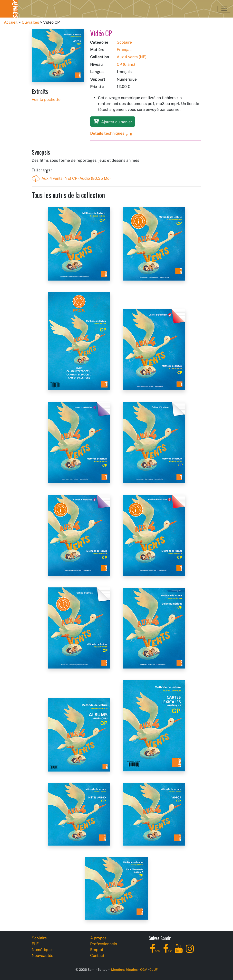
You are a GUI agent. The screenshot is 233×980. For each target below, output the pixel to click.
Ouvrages (30, 22)
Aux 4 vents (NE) (132, 57)
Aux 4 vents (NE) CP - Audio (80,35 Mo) (71, 179)
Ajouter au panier (113, 121)
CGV (144, 970)
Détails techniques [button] (107, 133)
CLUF (154, 970)
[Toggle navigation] (224, 9)
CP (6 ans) (126, 64)
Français (125, 50)
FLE (35, 944)
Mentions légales (124, 970)
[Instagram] (190, 951)
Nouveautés (42, 956)
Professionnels (104, 944)
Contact (97, 956)
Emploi (97, 950)
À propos (98, 938)
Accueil (11, 22)
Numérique (42, 950)
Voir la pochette (46, 99)
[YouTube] (179, 951)
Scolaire (124, 42)
